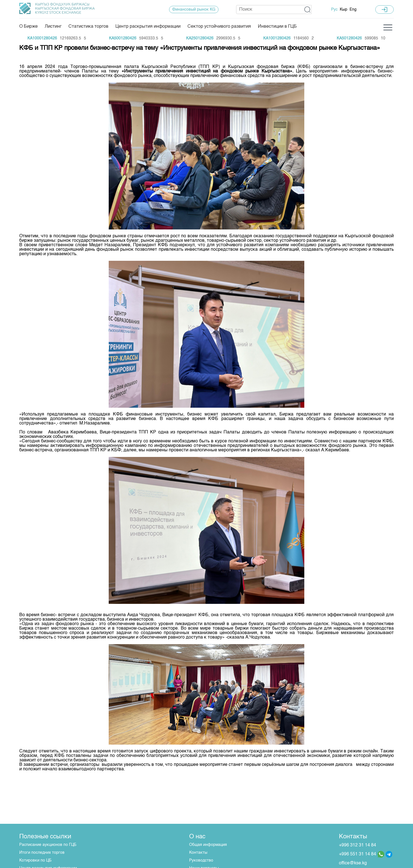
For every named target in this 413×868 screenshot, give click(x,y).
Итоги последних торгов (42, 853)
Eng (353, 10)
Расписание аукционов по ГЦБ (48, 845)
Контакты (198, 853)
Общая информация (208, 845)
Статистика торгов (88, 27)
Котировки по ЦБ (35, 860)
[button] (308, 10)
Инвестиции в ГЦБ (277, 27)
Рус (334, 10)
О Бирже (29, 27)
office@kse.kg (353, 863)
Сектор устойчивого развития (219, 27)
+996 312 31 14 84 (358, 845)
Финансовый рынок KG (194, 10)
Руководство (201, 860)
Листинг (53, 27)
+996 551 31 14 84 (358, 854)
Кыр (344, 10)
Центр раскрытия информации (148, 27)
